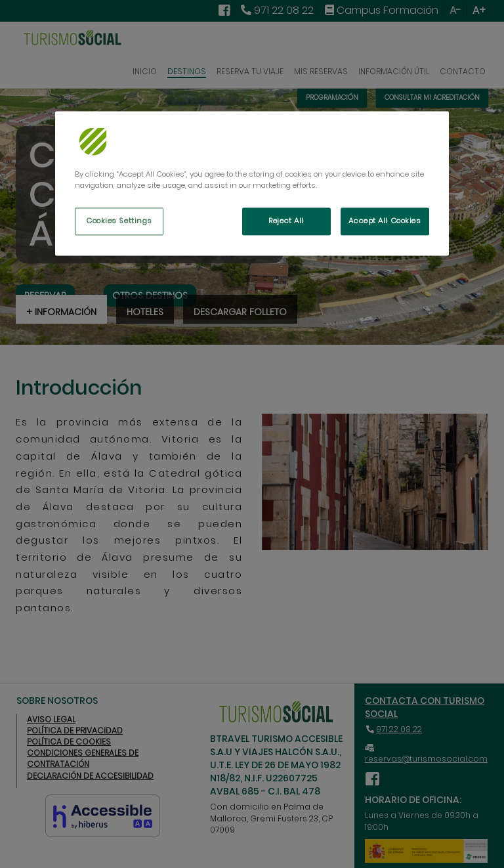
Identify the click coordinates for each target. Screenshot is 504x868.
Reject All (286, 221)
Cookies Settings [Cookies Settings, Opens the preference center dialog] (119, 221)
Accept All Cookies (385, 221)
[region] (252, 184)
